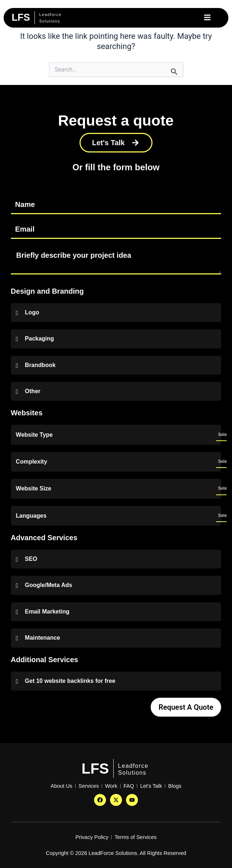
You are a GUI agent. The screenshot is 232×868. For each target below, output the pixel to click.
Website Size (34, 489)
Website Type (34, 435)
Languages (31, 516)
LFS (95, 769)
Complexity (32, 462)
